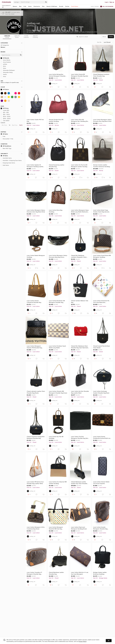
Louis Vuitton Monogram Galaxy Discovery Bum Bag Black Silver (102, 120)
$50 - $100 (5, 114)
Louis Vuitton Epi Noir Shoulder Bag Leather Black (80, 392)
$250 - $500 (6, 119)
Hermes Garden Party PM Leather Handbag (56, 120)
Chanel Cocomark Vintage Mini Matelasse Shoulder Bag (36, 437)
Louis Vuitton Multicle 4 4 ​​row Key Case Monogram (80, 573)
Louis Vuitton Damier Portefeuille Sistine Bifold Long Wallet (102, 437)
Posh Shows (75, 6)
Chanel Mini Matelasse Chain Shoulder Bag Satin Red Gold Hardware (80, 347)
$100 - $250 (6, 117)
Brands (61, 6)
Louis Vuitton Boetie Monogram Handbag (36, 256)
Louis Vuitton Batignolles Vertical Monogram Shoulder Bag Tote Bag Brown (57, 75)
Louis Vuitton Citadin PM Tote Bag (35, 120)
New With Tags (6, 148)
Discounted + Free (7, 139)
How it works (95, 6)
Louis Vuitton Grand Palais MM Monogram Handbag (102, 256)
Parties (67, 6)
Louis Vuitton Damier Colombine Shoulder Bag (34, 302)
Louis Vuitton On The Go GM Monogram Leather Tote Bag (79, 166)
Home (30, 6)
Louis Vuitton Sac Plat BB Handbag (56, 437)
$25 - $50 (5, 112)
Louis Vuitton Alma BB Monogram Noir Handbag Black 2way (80, 120)
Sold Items (5, 165)
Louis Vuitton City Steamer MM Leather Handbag (58, 483)
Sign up (112, 2)
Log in (107, 2)
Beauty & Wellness (52, 6)
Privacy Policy (83, 641)
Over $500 (5, 121)
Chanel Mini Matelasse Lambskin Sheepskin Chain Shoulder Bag (79, 256)
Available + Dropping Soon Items (11, 160)
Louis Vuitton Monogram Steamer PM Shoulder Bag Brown (34, 347)
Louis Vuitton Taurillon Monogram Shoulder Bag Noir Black (80, 437)
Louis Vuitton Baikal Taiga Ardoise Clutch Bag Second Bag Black (101, 211)
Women (15, 6)
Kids (25, 6)
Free (3, 136)
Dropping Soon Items (8, 163)
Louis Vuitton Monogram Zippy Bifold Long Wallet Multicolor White (80, 211)
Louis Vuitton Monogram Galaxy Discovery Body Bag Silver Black (58, 256)
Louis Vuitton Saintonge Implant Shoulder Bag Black (101, 392)
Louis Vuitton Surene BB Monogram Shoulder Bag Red (80, 75)
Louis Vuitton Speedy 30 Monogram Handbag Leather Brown (35, 166)
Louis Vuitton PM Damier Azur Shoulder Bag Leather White (35, 483)
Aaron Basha (5, 60)
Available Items (6, 158)
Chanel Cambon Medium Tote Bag (80, 302)
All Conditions (6, 146)
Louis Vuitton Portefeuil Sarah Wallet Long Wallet (57, 347)
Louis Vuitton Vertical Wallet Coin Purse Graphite (101, 483)
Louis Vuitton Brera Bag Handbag (56, 211)
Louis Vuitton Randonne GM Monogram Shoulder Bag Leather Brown (57, 302)
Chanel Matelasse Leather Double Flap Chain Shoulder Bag (79, 483)
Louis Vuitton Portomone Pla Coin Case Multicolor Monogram (101, 302)
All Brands (5, 58)
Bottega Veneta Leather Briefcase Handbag (100, 573)
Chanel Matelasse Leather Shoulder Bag (56, 573)
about (104, 37)
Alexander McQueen (8, 70)
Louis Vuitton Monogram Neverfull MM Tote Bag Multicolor (56, 528)
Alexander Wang (7, 72)
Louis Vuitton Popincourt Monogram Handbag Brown (79, 528)
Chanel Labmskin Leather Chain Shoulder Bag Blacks (36, 392)
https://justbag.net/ (34, 30)
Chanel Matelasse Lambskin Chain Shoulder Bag (101, 75)
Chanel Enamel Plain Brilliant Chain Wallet (101, 347)
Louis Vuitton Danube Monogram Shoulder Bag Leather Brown (100, 528)
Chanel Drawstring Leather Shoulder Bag (57, 166)
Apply (21, 125)
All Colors (5, 89)
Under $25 (5, 110)
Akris (3, 66)
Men (20, 6)
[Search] (32, 2)
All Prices (5, 108)
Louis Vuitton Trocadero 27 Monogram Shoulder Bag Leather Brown (34, 573)
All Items (4, 134)
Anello (4, 74)
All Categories (5, 45)
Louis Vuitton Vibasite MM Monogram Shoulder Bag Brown (58, 392)
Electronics (37, 6)
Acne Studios (6, 62)
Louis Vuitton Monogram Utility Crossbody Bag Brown (36, 528)
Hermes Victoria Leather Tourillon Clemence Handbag (102, 166)
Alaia (3, 68)
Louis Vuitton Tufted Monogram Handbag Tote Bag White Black (36, 75)
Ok (109, 641)
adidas (4, 64)
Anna (3, 76)
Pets (43, 6)
